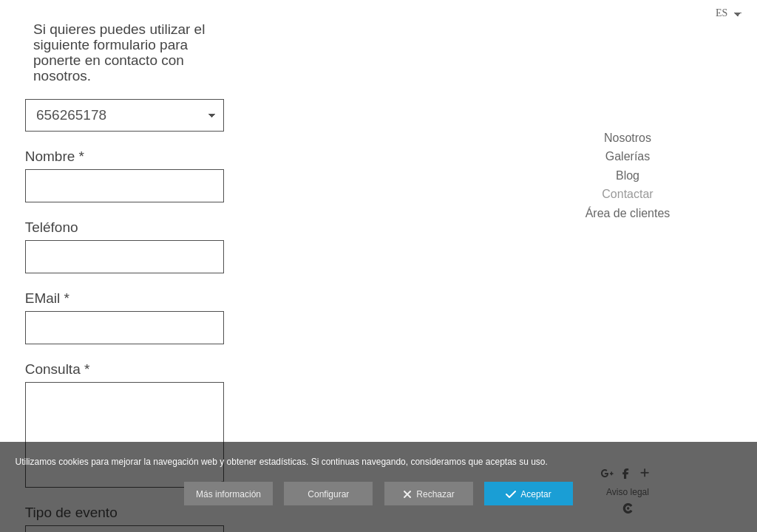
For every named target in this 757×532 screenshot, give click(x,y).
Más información (228, 494)
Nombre (55, 157)
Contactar (627, 194)
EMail (47, 299)
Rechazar (429, 495)
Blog (628, 175)
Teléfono (52, 228)
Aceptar (528, 495)
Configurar (328, 494)
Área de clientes (628, 213)
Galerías (628, 156)
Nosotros (628, 138)
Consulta (58, 369)
